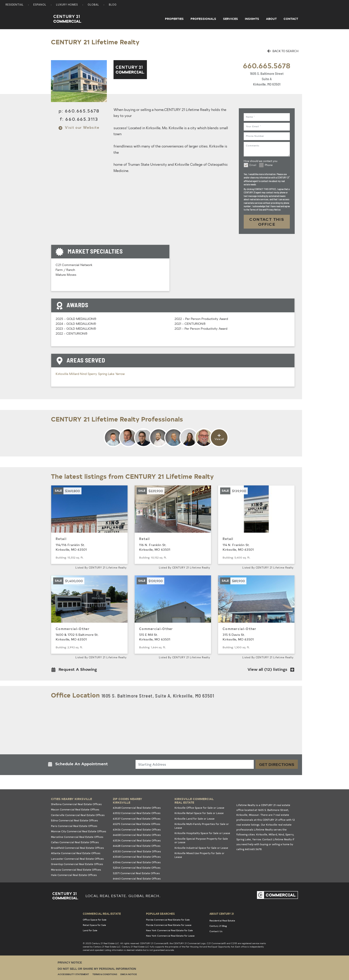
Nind (84, 374)
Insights (252, 19)
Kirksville (62, 374)
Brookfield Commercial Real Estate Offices (77, 848)
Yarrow (120, 374)
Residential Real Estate (222, 921)
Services (230, 19)
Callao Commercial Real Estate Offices (75, 842)
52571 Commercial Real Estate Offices (136, 873)
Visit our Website (79, 128)
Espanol (40, 5)
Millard (75, 374)
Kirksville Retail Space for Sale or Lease (199, 813)
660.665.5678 (267, 65)
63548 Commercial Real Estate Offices (137, 857)
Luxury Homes (67, 5)
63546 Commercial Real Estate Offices (137, 862)
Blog (113, 5)
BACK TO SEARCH (283, 51)
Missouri (254, 815)
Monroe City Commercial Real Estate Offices (79, 831)
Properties (174, 19)
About (271, 19)
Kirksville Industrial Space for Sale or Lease (201, 848)
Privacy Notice (70, 963)
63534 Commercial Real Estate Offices (137, 840)
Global (93, 5)
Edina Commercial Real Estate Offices (74, 820)
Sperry (93, 374)
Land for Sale (90, 930)
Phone (269, 165)
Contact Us (216, 931)
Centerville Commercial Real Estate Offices (78, 815)
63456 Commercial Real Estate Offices (137, 830)
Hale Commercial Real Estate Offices (74, 875)
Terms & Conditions (105, 975)
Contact (291, 19)
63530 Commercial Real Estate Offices (137, 851)
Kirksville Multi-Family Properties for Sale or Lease (202, 826)
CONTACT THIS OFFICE (267, 222)
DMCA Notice (129, 975)
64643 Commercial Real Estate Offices (137, 879)
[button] (75, 670)
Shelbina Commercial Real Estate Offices (76, 804)
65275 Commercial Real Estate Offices (137, 824)
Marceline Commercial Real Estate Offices (77, 837)
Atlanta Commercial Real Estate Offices (76, 853)
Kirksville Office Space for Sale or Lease (199, 808)
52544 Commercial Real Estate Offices (137, 868)
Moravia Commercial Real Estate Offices (76, 870)
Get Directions (277, 764)
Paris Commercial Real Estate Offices (74, 826)
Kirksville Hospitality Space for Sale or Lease (202, 833)
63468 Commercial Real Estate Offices (137, 808)
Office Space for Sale (95, 920)
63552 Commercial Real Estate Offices (137, 813)
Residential (15, 5)
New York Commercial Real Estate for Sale (169, 930)
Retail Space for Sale (94, 925)
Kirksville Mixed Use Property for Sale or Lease (199, 855)
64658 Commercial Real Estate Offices (137, 835)
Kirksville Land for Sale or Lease (195, 819)
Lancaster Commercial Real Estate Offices (77, 859)
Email (253, 165)
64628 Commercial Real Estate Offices (137, 846)
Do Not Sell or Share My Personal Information (97, 969)
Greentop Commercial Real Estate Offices (77, 864)
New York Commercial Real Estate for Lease (170, 936)
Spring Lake (107, 374)
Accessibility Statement (73, 975)
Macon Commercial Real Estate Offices (75, 809)
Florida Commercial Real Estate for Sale (168, 920)
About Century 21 (222, 914)
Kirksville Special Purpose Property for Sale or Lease (201, 841)
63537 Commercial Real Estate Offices (137, 819)
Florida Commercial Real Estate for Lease (169, 925)
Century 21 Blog (218, 926)
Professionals (203, 19)
